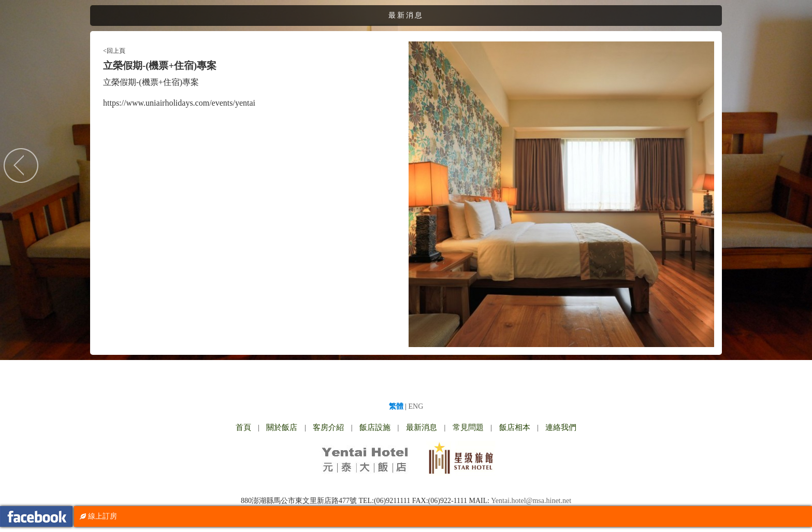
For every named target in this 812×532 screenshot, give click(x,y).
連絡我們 (561, 427)
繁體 (396, 406)
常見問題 (468, 427)
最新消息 (422, 427)
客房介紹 (328, 427)
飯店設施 (375, 427)
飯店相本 (515, 427)
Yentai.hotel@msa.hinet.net (531, 501)
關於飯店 (282, 427)
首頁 (243, 427)
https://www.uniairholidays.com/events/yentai (179, 103)
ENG (416, 406)
